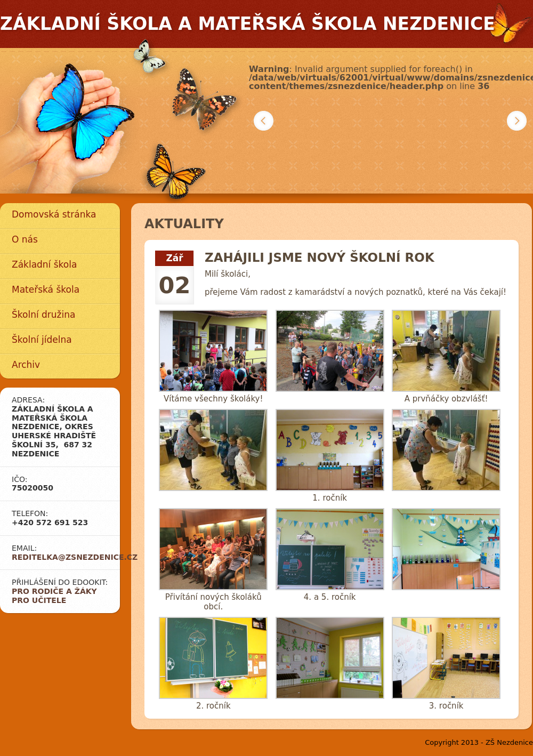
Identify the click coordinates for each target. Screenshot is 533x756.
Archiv (26, 365)
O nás (25, 239)
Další (517, 121)
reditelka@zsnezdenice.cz (75, 557)
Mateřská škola (46, 289)
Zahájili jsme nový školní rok (320, 258)
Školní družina (43, 315)
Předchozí (264, 121)
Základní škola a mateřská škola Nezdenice (248, 24)
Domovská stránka (54, 214)
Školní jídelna (42, 340)
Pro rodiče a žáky (54, 591)
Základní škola (44, 264)
